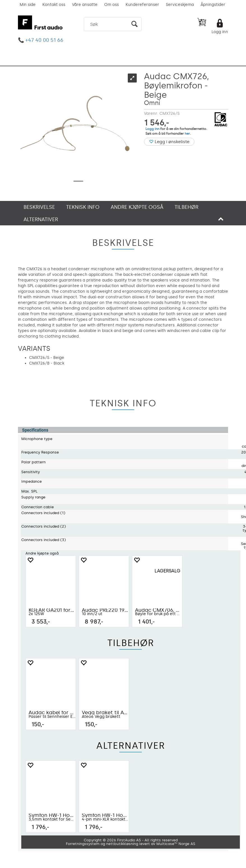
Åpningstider (213, 5)
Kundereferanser (142, 5)
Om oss (112, 5)
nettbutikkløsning (122, 844)
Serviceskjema (180, 5)
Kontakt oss (54, 5)
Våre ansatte (85, 5)
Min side (28, 5)
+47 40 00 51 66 (44, 40)
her (187, 134)
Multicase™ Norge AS (176, 844)
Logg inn (220, 32)
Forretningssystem (83, 844)
